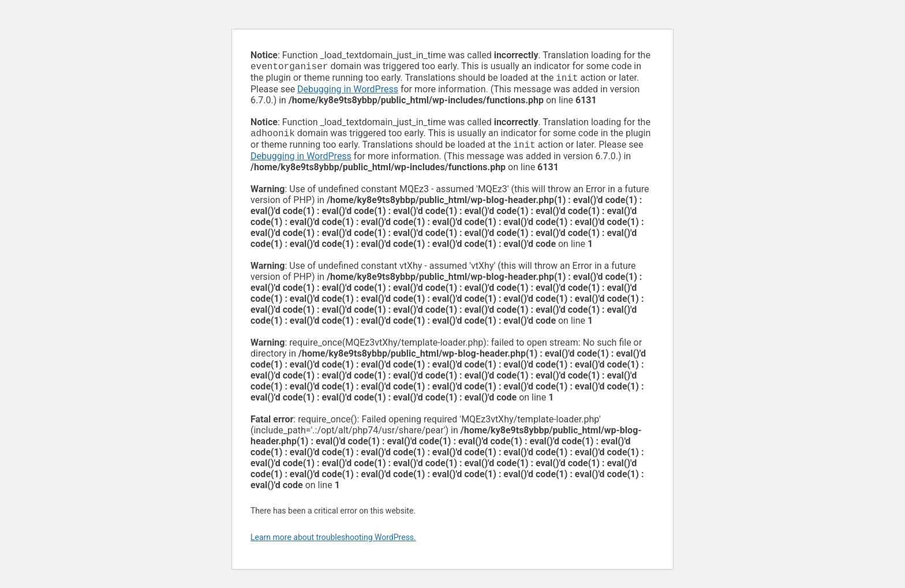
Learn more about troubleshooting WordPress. (333, 542)
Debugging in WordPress (348, 91)
